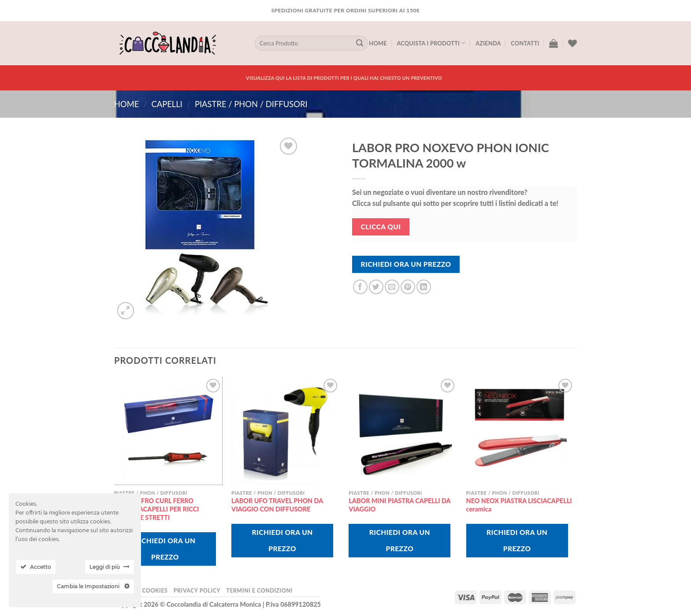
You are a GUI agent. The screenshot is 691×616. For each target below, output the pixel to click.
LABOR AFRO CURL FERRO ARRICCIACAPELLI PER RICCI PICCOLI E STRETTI (157, 509)
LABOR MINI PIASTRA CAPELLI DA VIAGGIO (399, 505)
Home (378, 43)
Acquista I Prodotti (431, 43)
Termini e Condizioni (259, 591)
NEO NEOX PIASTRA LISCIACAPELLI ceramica (519, 505)
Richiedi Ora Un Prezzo (406, 264)
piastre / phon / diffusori (251, 104)
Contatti (525, 43)
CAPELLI (167, 104)
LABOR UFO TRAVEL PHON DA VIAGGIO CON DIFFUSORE (277, 505)
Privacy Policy (197, 591)
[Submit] (360, 43)
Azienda (488, 43)
